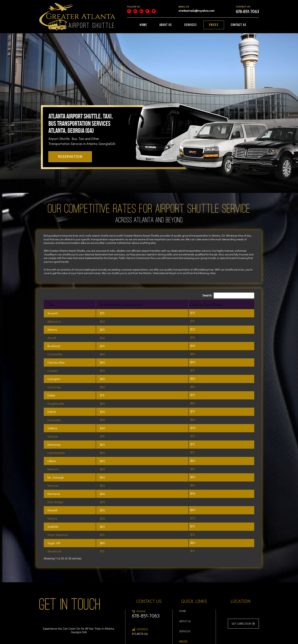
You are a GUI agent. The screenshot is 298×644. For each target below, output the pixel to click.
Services (185, 600)
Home (183, 579)
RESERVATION (70, 125)
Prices (183, 610)
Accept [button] (212, 639)
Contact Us (186, 620)
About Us (185, 589)
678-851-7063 (146, 584)
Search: (228, 264)
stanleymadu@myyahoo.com (149, 619)
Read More (225, 639)
